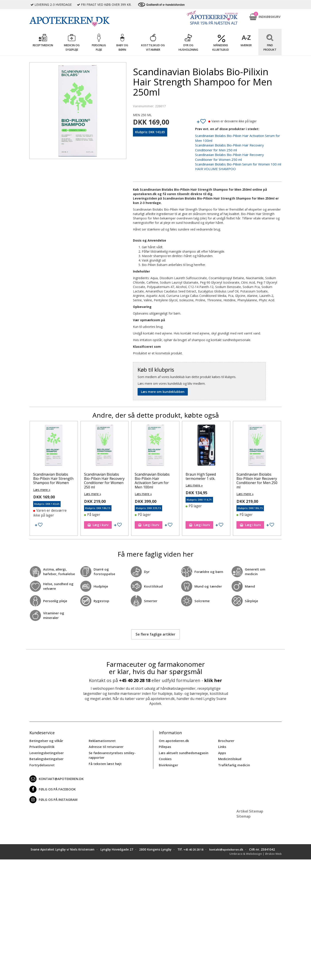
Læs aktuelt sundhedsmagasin (183, 748)
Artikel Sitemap (250, 806)
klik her (213, 677)
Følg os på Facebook (51, 784)
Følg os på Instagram (52, 794)
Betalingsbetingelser (45, 754)
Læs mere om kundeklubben (163, 389)
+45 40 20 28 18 (135, 677)
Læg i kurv (98, 521)
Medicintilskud (229, 754)
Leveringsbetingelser (45, 748)
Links (222, 743)
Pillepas (165, 743)
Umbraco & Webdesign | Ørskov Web (254, 853)
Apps (222, 748)
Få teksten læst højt (104, 758)
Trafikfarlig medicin (234, 760)
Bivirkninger (168, 760)
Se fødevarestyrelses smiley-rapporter (111, 750)
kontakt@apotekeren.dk (56, 774)
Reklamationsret (102, 737)
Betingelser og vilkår (45, 737)
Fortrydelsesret (41, 760)
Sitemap (244, 811)
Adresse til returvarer (105, 743)
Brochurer (226, 737)
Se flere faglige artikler (155, 630)
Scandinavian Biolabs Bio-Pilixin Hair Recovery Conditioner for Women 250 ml (104, 478)
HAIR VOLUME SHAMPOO (214, 166)
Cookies (165, 754)
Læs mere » (42, 487)
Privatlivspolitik (41, 743)
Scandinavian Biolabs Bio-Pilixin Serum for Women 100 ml (237, 162)
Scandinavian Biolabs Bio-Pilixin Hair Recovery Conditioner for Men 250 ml (257, 478)
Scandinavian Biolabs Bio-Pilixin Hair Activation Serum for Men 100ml (152, 478)
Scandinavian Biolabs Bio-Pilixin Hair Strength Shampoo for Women (53, 476)
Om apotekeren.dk (173, 737)
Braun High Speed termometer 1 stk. (201, 474)
